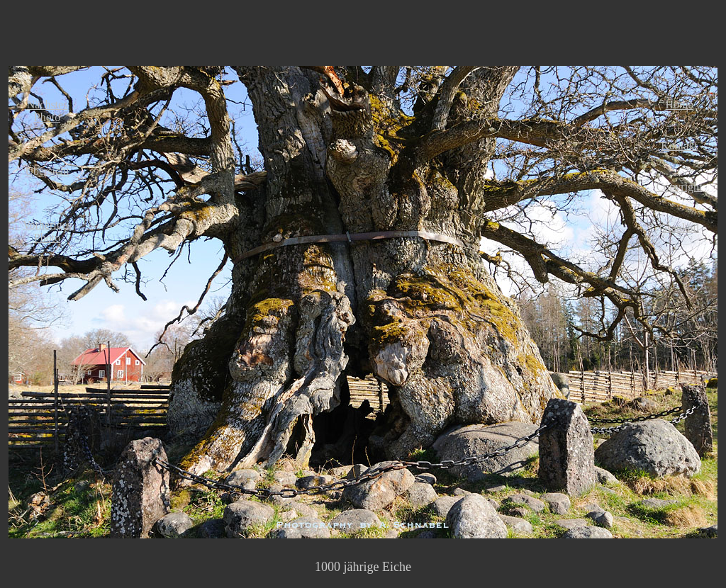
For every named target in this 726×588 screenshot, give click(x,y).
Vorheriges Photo (47, 231)
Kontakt (679, 146)
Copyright (680, 187)
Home (680, 104)
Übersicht (47, 171)
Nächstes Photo (48, 111)
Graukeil (679, 228)
